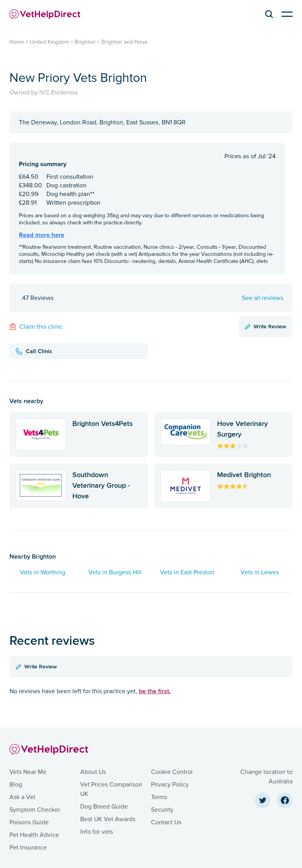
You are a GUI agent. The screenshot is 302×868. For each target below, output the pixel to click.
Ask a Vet (22, 797)
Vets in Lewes (260, 572)
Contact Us (166, 822)
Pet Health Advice (34, 835)
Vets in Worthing (43, 572)
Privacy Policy (170, 785)
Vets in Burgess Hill (115, 572)
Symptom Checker (35, 810)
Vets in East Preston (187, 572)
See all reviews (262, 298)
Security (162, 810)
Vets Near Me (28, 772)
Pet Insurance (28, 848)
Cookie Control (172, 772)
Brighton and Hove (124, 42)
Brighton (85, 42)
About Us (93, 772)
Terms (159, 797)
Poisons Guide (29, 822)
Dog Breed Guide (104, 807)
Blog (16, 785)
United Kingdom (49, 42)
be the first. (155, 691)
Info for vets (97, 832)
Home (17, 42)
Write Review (266, 326)
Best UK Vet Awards (108, 819)
